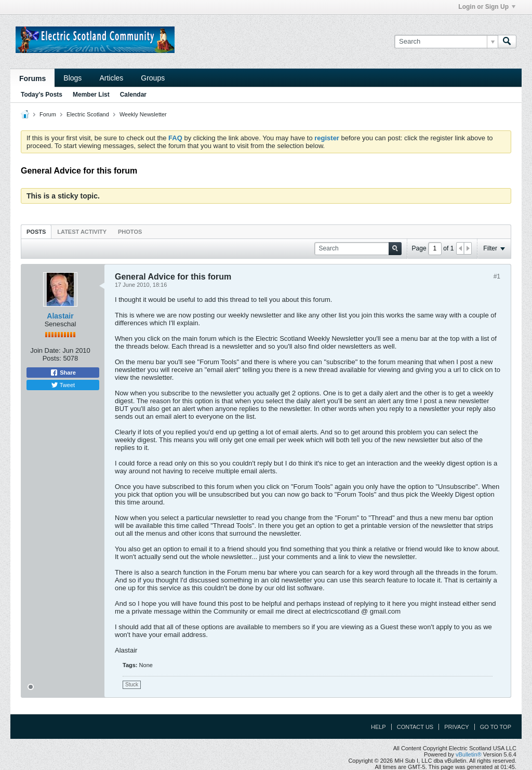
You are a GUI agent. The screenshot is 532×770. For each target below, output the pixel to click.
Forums (32, 78)
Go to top (496, 727)
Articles (111, 78)
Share (63, 373)
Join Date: (45, 350)
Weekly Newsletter (143, 114)
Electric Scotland (88, 114)
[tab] (36, 231)
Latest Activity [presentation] (82, 232)
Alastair (60, 316)
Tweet (63, 385)
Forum (48, 114)
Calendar (133, 95)
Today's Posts (42, 95)
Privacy (456, 727)
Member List (91, 95)
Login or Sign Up (487, 7)
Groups (153, 78)
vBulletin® (469, 754)
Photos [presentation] (130, 232)
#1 (497, 276)
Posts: (52, 358)
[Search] (446, 42)
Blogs (72, 78)
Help (378, 727)
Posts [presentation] (36, 232)
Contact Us (415, 727)
